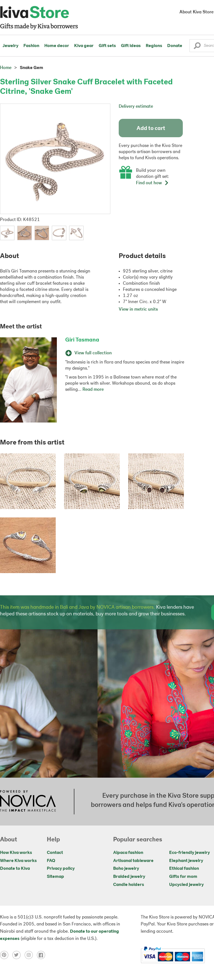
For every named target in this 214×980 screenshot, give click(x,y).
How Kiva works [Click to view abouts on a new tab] (16, 853)
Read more (93, 390)
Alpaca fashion (128, 853)
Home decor (57, 46)
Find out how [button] (152, 183)
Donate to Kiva (15, 869)
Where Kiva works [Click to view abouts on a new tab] (18, 861)
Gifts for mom (183, 877)
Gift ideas (131, 46)
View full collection (88, 353)
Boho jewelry (126, 869)
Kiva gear (84, 46)
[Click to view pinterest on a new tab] (6, 955)
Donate (175, 46)
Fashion (31, 46)
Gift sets (107, 46)
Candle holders (129, 885)
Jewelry (10, 46)
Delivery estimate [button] (136, 107)
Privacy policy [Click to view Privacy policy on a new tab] (61, 869)
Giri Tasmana (82, 340)
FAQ (51, 861)
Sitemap (55, 877)
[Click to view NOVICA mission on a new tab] (28, 802)
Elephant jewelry (186, 861)
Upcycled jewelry (186, 885)
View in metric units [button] (138, 310)
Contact (55, 853)
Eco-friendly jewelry (189, 853)
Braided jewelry (129, 877)
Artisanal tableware (133, 861)
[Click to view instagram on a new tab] (31, 955)
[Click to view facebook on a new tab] (42, 955)
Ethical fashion (184, 869)
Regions (154, 46)
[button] (197, 47)
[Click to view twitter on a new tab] (18, 955)
